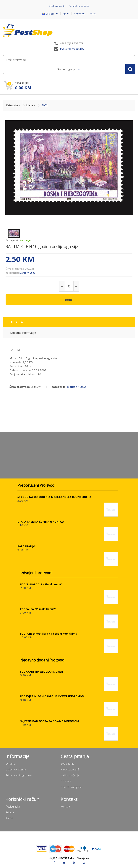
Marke (30, 105)
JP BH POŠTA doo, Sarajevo (71, 858)
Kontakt (65, 806)
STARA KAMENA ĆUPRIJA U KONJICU (41, 522)
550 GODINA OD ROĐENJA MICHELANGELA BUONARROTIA (54, 497)
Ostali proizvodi (57, 6)
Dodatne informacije (23, 333)
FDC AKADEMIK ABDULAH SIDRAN (42, 672)
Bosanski (48, 14)
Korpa (9, 818)
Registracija (80, 14)
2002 (45, 105)
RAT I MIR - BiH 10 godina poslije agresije (42, 246)
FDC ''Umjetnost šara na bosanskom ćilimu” (49, 634)
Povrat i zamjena (71, 787)
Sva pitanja (68, 764)
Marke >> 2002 (27, 273)
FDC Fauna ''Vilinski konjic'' (38, 609)
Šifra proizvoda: (15, 269)
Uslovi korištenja (16, 769)
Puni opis (17, 322)
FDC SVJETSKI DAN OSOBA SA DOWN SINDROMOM (52, 696)
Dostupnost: (12, 240)
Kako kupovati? (70, 769)
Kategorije (12, 105)
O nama (11, 764)
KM (65, 14)
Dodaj (69, 300)
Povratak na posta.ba (79, 6)
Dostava (66, 781)
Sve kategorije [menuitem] (67, 69)
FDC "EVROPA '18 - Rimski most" (41, 584)
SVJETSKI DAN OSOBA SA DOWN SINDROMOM (49, 721)
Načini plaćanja (70, 775)
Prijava (93, 14)
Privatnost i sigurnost (19, 775)
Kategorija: (12, 273)
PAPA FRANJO (26, 546)
